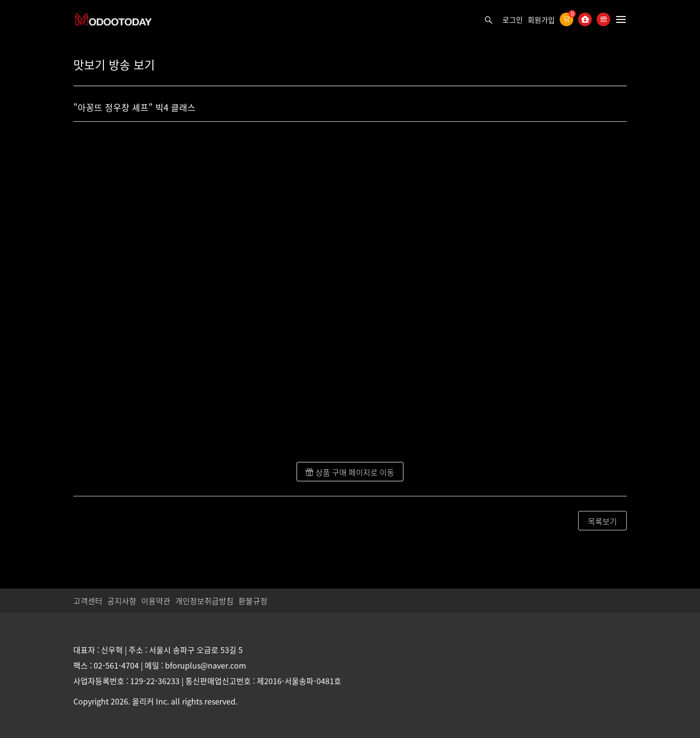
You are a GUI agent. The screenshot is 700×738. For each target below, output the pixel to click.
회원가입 (541, 20)
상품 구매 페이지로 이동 (350, 472)
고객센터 (88, 601)
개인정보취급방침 (204, 601)
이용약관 (156, 601)
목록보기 (602, 521)
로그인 (513, 20)
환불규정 (253, 601)
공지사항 (122, 601)
